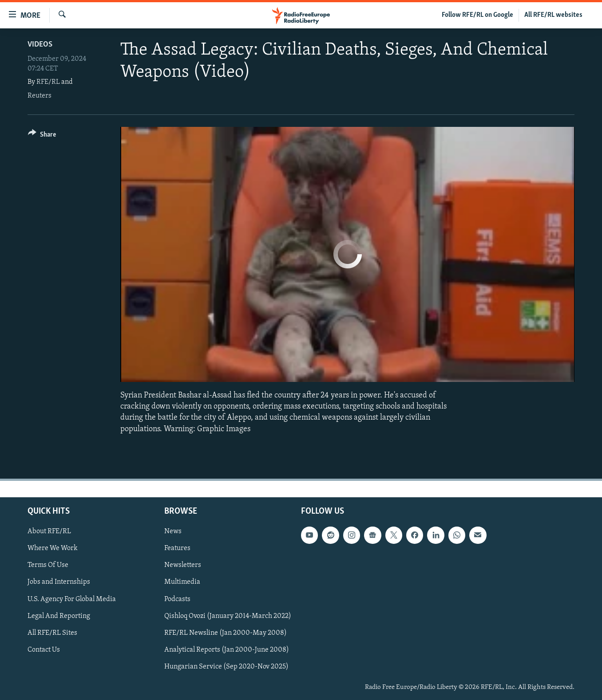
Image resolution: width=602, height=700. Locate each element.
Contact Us (44, 650)
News (173, 531)
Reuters (40, 96)
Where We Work (53, 548)
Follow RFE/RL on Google (477, 15)
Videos (40, 45)
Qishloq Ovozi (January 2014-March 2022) (228, 616)
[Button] (42, 136)
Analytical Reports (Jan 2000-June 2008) (227, 650)
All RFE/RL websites (553, 15)
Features (177, 548)
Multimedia (182, 582)
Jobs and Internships (59, 582)
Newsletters (183, 565)
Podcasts (177, 599)
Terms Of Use (48, 565)
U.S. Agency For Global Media (72, 599)
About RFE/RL (49, 531)
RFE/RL (48, 82)
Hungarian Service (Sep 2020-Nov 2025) (226, 667)
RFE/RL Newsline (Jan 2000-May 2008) (226, 633)
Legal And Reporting (59, 616)
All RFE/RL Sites (52, 633)
